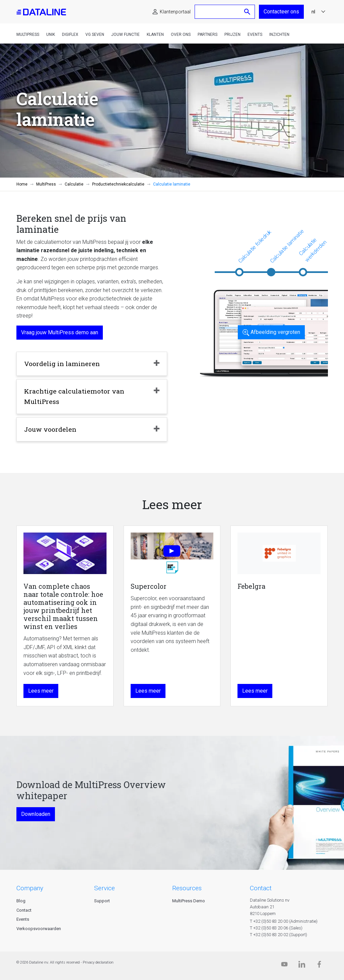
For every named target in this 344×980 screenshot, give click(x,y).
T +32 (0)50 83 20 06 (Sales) (276, 928)
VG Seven (95, 34)
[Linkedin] (302, 966)
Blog (21, 901)
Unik (51, 34)
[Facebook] (319, 966)
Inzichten (279, 34)
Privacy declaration (98, 962)
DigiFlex (70, 34)
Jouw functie (125, 34)
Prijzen (232, 34)
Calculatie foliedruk (255, 246)
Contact (24, 910)
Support (102, 901)
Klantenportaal (175, 12)
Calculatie (74, 184)
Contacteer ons (281, 12)
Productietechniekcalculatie (118, 184)
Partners (208, 34)
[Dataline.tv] (284, 966)
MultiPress (28, 34)
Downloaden (36, 814)
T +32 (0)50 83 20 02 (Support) (279, 935)
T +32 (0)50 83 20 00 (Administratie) (284, 921)
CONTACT (261, 888)
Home (22, 184)
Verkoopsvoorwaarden (39, 929)
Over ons (181, 34)
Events (255, 34)
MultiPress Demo (189, 901)
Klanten (155, 34)
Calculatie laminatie (287, 246)
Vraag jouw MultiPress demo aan (60, 332)
